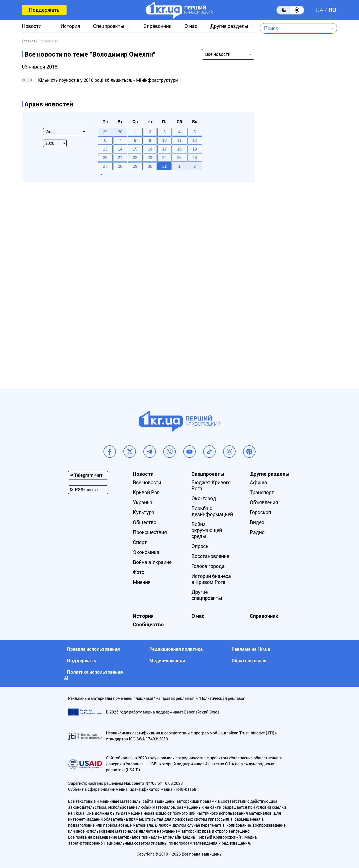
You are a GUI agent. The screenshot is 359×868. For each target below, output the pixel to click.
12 (195, 140)
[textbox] (295, 28)
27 (105, 166)
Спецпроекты (109, 26)
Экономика (146, 552)
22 (135, 158)
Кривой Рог (146, 492)
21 (120, 158)
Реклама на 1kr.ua (251, 649)
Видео (257, 522)
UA (319, 10)
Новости (32, 26)
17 (165, 149)
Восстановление (210, 556)
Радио (257, 532)
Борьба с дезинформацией (212, 511)
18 (179, 149)
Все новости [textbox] (218, 54)
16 (150, 149)
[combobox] (295, 28)
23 (150, 158)
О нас (191, 26)
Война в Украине (152, 562)
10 (165, 140)
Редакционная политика (176, 649)
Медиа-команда (167, 661)
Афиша (258, 482)
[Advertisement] (298, 171)
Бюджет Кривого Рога (211, 485)
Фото (139, 572)
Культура (144, 512)
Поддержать (44, 10)
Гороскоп (260, 512)
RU (332, 10)
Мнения (142, 582)
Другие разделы (229, 26)
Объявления (264, 502)
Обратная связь (249, 661)
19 (195, 149)
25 (179, 158)
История (70, 26)
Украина (143, 502)
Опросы (201, 546)
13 (105, 149)
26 (195, 158)
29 (135, 166)
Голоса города (208, 566)
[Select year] (55, 143)
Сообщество (148, 625)
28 (120, 166)
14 (120, 149)
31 (165, 166)
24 (165, 158)
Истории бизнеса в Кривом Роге (211, 579)
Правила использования (93, 649)
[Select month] (65, 132)
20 (105, 158)
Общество (145, 522)
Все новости (147, 482)
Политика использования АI (93, 675)
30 (150, 166)
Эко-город (204, 498)
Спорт (140, 542)
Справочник (158, 26)
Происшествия (150, 532)
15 (135, 149)
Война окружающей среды (207, 530)
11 (179, 140)
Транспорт (262, 492)
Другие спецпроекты (207, 595)
